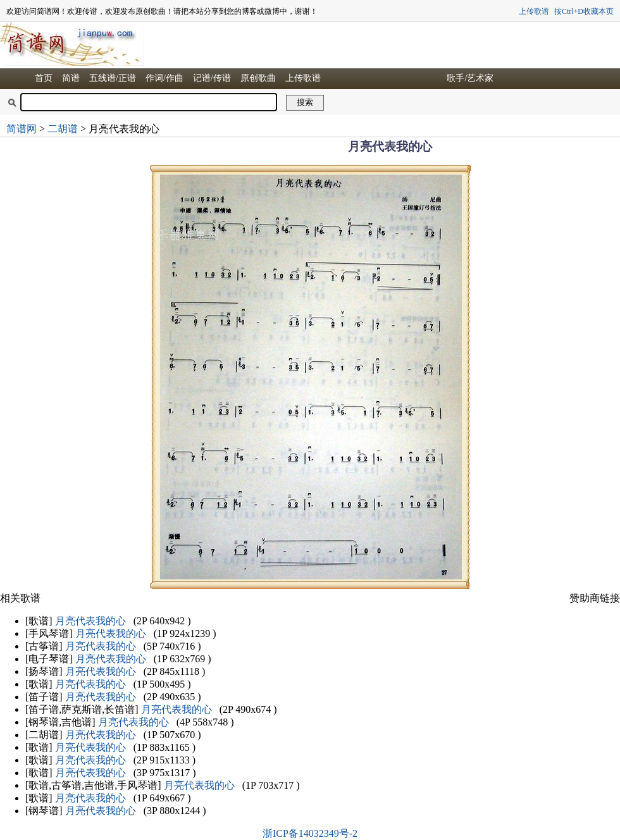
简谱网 (22, 129)
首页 (44, 78)
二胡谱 (63, 129)
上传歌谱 (534, 11)
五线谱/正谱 (113, 78)
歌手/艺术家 (470, 78)
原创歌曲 (258, 78)
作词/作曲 (164, 78)
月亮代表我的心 (90, 621)
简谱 (71, 78)
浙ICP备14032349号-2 (310, 833)
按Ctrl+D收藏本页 (584, 11)
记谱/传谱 (212, 78)
